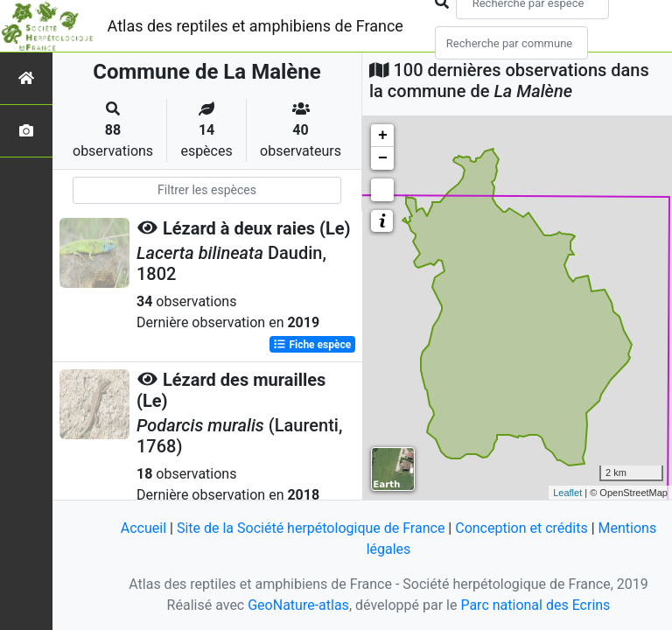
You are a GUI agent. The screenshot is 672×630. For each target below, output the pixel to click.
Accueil (143, 528)
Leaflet (567, 493)
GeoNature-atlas (298, 605)
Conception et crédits (521, 528)
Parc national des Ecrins (535, 605)
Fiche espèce (312, 345)
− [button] (383, 158)
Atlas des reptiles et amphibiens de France (255, 26)
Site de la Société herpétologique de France (311, 528)
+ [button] (383, 136)
